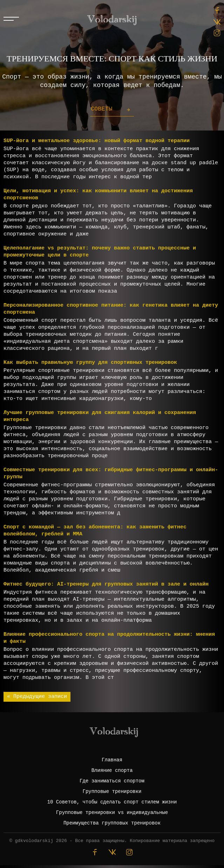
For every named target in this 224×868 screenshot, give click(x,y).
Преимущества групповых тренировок (112, 823)
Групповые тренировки (112, 792)
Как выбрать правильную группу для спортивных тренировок (90, 363)
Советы (101, 109)
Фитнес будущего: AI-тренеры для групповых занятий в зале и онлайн (106, 584)
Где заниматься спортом (112, 781)
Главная (112, 760)
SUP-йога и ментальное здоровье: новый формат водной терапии (97, 141)
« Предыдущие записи (37, 697)
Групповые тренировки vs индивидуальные (112, 813)
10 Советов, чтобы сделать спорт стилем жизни (112, 802)
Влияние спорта (112, 770)
